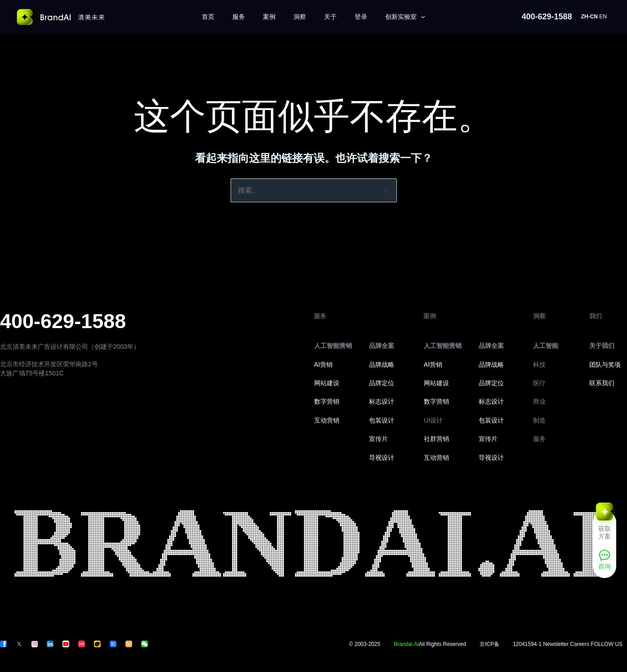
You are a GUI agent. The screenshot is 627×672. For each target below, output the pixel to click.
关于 (330, 17)
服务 (239, 17)
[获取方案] (605, 527)
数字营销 (327, 401)
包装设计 (382, 420)
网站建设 (327, 383)
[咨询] (605, 563)
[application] (421, 17)
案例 (269, 17)
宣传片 (378, 439)
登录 (361, 17)
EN (603, 17)
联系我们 (602, 383)
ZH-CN (589, 17)
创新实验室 (405, 17)
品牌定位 (382, 383)
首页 (208, 17)
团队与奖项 (605, 365)
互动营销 (327, 420)
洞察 (300, 17)
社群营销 (436, 439)
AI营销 (323, 365)
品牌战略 (382, 365)
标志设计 (382, 401)
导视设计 (382, 458)
